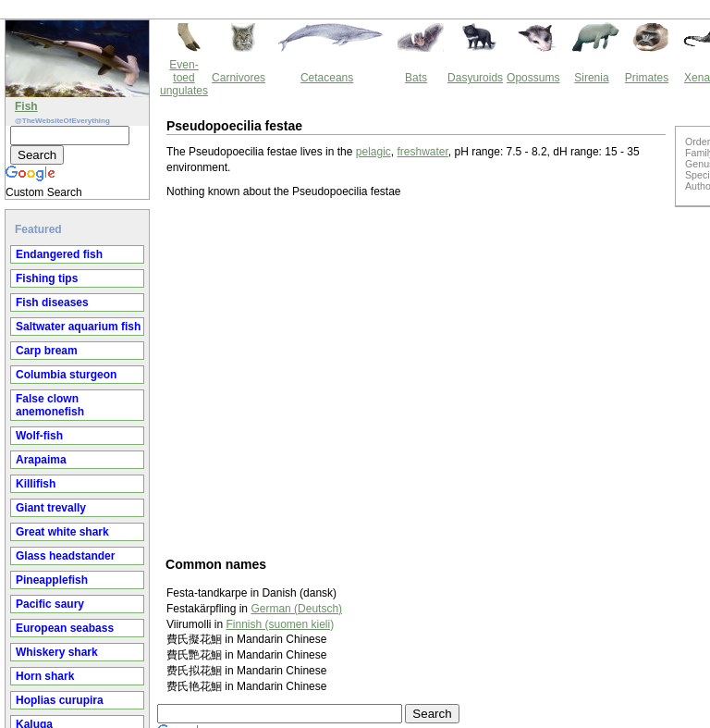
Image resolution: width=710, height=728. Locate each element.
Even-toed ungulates (184, 78)
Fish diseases (52, 302)
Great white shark (62, 532)
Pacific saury (50, 604)
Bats (416, 78)
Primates (647, 78)
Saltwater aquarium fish (78, 327)
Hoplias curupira (60, 700)
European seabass (65, 628)
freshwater (423, 152)
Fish (26, 106)
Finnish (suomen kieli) (280, 624)
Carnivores (239, 78)
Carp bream (47, 351)
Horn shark (45, 676)
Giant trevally (51, 508)
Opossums (533, 78)
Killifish (36, 484)
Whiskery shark (57, 652)
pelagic (373, 152)
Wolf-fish (39, 436)
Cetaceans (327, 78)
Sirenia (591, 78)
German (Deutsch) (296, 609)
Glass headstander (65, 556)
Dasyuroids (475, 78)
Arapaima (41, 460)
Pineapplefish (52, 580)
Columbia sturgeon (66, 375)
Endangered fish (59, 254)
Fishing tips (47, 278)
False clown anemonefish (50, 405)
